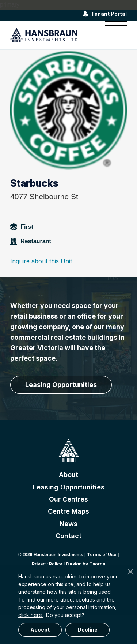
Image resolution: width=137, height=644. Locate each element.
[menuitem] (112, 35)
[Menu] (112, 35)
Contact (68, 536)
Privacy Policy (47, 564)
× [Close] (130, 572)
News (68, 524)
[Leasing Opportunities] (61, 385)
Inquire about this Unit (41, 261)
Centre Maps (68, 511)
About (68, 475)
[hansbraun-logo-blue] (57, 35)
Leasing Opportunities (69, 487)
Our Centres (68, 499)
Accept (40, 630)
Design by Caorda (86, 564)
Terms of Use (102, 554)
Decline (87, 630)
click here (31, 615)
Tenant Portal (109, 14)
